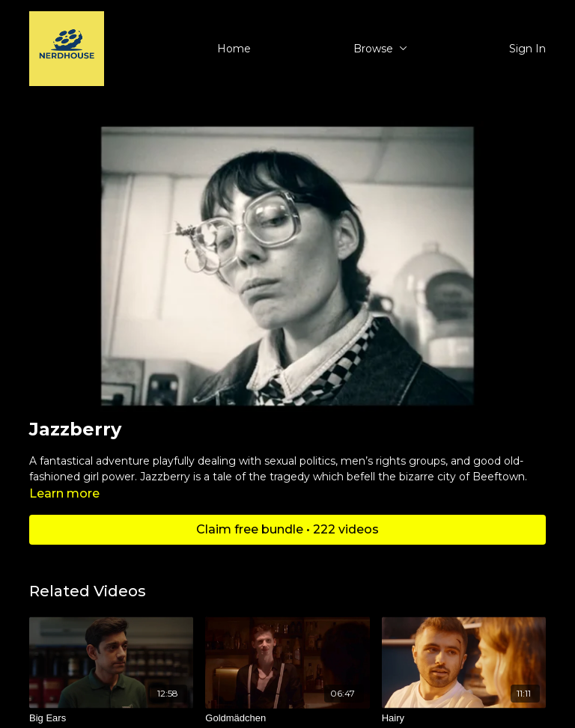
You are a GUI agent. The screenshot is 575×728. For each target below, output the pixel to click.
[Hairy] (464, 718)
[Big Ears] (111, 718)
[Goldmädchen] (287, 718)
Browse (380, 49)
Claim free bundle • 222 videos (287, 529)
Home (234, 49)
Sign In (527, 49)
